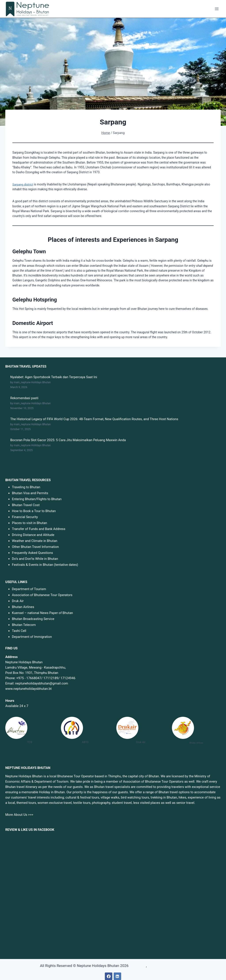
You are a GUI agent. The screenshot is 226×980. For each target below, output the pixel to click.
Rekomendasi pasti (24, 398)
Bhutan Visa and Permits (30, 493)
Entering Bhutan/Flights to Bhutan (37, 499)
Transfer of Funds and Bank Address (39, 529)
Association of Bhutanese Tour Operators (42, 595)
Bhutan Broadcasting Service (33, 619)
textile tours (82, 803)
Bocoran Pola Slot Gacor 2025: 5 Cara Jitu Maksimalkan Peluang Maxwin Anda (68, 440)
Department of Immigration (32, 637)
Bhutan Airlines (23, 607)
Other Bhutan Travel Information (35, 547)
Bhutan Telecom (24, 625)
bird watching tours (135, 797)
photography (101, 803)
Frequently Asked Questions (32, 553)
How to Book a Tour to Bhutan (34, 511)
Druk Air (18, 601)
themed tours (26, 803)
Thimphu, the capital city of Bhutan (133, 776)
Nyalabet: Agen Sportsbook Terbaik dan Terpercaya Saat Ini (54, 377)
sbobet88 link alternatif (167, 966)
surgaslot (137, 966)
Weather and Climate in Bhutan (35, 541)
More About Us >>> (19, 815)
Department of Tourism (29, 589)
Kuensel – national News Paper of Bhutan (42, 613)
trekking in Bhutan (164, 797)
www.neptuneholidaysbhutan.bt (28, 688)
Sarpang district (23, 184)
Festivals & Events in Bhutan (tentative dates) (45, 565)
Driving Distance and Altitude (33, 535)
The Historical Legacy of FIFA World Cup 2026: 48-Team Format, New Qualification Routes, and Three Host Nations (94, 419)
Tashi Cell (19, 631)
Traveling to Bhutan (26, 487)
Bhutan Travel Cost (26, 505)
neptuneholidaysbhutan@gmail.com (42, 683)
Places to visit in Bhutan (29, 523)
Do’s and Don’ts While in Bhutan (35, 559)
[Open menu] (217, 9)
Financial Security (25, 517)
